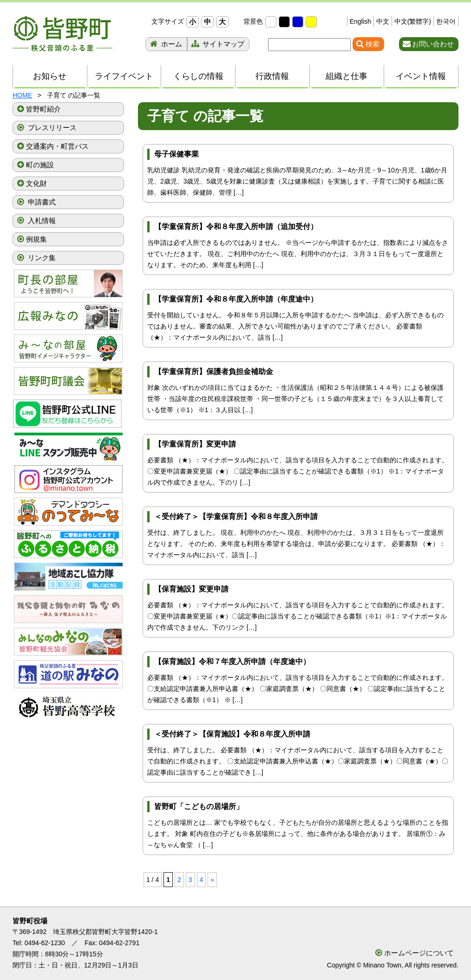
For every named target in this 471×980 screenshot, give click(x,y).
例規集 (36, 239)
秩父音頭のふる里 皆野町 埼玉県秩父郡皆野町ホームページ (62, 34)
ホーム (171, 44)
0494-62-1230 (45, 943)
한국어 (446, 21)
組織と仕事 (347, 76)
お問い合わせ (433, 44)
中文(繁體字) (413, 21)
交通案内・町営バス (57, 146)
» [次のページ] (212, 880)
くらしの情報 (198, 76)
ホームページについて (419, 953)
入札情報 (41, 220)
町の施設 (40, 165)
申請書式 (41, 202)
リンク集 (41, 258)
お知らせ (50, 76)
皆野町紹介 (43, 109)
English (360, 21)
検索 (373, 44)
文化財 (36, 183)
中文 (383, 21)
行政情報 (272, 76)
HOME (22, 95)
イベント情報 (421, 76)
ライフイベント (124, 76)
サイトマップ (222, 44)
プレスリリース (51, 128)
